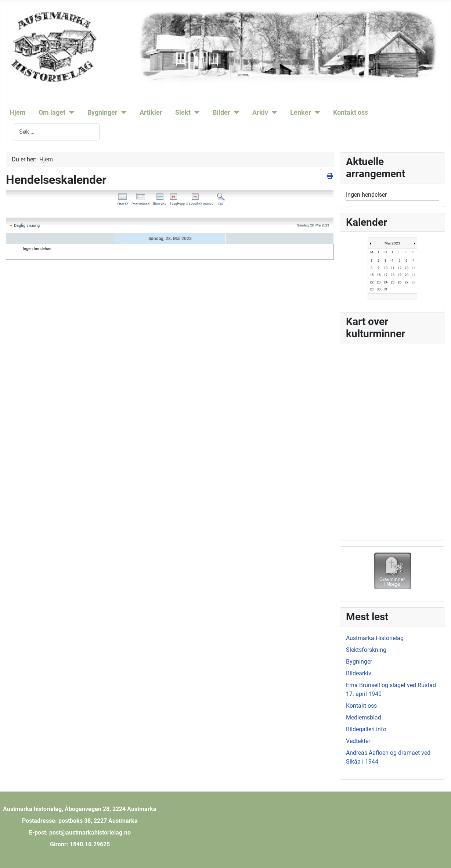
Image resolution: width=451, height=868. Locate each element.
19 (400, 275)
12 (400, 268)
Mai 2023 (392, 243)
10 (386, 268)
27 (407, 282)
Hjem (18, 112)
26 (400, 282)
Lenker (301, 112)
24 (386, 282)
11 (393, 268)
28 (414, 282)
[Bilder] (235, 112)
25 (393, 282)
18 (393, 275)
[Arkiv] (273, 112)
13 (407, 268)
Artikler (151, 112)
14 (414, 268)
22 (372, 282)
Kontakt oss (351, 112)
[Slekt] (195, 112)
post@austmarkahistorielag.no (90, 833)
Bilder (221, 112)
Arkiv (260, 112)
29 (372, 289)
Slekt (183, 112)
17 (386, 275)
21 (414, 275)
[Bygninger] (122, 112)
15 (372, 275)
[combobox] (56, 132)
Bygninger (102, 112)
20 (407, 275)
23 (379, 282)
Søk (8, 132)
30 (379, 289)
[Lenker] (316, 112)
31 (386, 289)
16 (379, 275)
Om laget (52, 112)
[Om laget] (70, 112)
